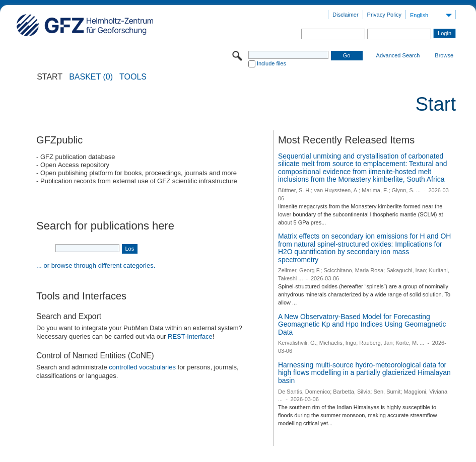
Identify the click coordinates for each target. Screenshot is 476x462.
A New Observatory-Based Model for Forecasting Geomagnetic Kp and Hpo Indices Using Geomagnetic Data (362, 324)
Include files (271, 63)
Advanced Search (398, 55)
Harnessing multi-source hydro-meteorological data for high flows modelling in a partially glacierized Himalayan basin (364, 373)
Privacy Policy (384, 15)
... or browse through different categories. (96, 265)
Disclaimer (345, 15)
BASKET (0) (91, 77)
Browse (444, 55)
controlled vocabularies (142, 367)
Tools (133, 77)
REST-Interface (190, 336)
